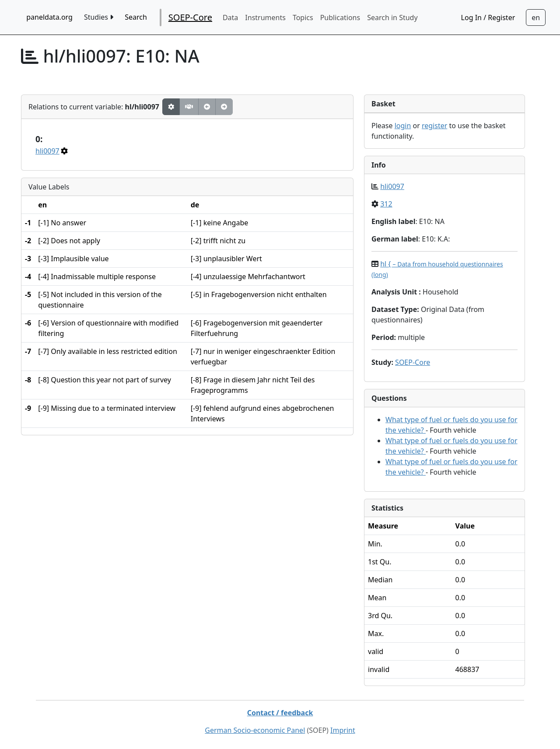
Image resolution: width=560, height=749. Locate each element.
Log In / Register (488, 17)
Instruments (265, 17)
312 (386, 204)
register (434, 126)
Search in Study (392, 17)
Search (136, 17)
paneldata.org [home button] (49, 17)
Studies (99, 17)
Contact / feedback (280, 713)
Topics (303, 17)
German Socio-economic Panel (255, 730)
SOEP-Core (190, 17)
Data (230, 17)
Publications (340, 17)
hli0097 (47, 151)
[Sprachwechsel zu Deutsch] (536, 17)
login (403, 126)
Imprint (343, 730)
